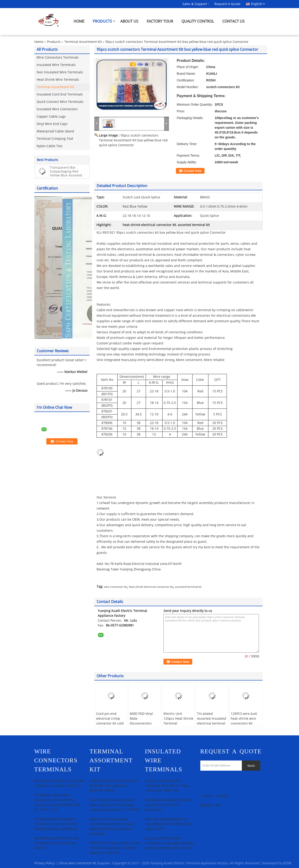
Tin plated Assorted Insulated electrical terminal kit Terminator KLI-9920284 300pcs (212, 723)
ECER (287, 863)
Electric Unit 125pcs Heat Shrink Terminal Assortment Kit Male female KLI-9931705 (178, 726)
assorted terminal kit (188, 587)
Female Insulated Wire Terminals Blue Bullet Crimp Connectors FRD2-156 (167, 786)
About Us (129, 21)
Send (251, 766)
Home (79, 21)
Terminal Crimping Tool (55, 139)
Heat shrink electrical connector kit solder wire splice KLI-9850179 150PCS (114, 786)
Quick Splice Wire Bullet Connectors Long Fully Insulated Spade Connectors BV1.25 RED (170, 843)
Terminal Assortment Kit (83, 42)
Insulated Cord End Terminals (60, 94)
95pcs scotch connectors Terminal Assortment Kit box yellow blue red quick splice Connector (133, 140)
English (258, 4)
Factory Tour (160, 21)
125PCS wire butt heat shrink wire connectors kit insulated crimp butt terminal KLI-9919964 (244, 726)
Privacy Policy (45, 863)
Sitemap (222, 796)
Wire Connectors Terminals (58, 58)
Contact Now (192, 171)
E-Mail (207, 796)
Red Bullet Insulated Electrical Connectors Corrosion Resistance (168, 805)
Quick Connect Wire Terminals (60, 102)
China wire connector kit (77, 863)
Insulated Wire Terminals (56, 65)
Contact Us (233, 21)
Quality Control (198, 21)
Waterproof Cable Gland (55, 131)
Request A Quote (227, 4)
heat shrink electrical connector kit (151, 587)
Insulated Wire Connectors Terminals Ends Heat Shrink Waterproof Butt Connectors (56, 824)
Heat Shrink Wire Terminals (58, 80)
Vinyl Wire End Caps (52, 124)
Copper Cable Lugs (51, 117)
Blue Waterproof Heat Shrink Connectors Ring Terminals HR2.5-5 (56, 843)
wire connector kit (115, 587)
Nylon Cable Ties (50, 146)
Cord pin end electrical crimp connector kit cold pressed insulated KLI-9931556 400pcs (110, 726)
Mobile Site (211, 805)
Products (102, 21)
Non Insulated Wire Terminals (60, 72)
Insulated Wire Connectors (57, 109)
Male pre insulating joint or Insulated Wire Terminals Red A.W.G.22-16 (168, 824)
